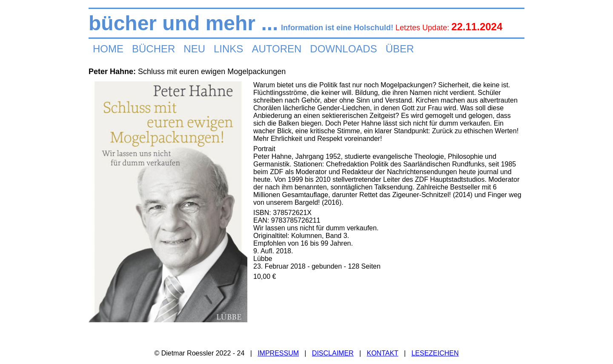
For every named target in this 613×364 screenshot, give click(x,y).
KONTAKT (382, 353)
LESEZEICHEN (435, 353)
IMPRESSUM (278, 353)
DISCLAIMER (333, 353)
